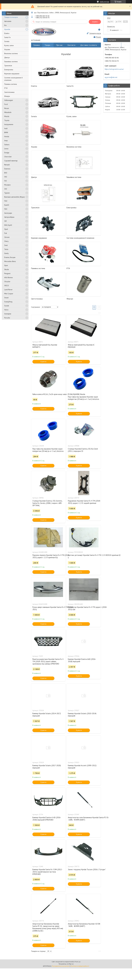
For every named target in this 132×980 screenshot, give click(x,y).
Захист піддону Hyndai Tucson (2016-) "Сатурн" (84, 869)
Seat (6, 245)
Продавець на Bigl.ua (66, 964)
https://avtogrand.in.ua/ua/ (114, 69)
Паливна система (11, 84)
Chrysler (7, 281)
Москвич (7, 185)
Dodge (7, 153)
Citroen (7, 237)
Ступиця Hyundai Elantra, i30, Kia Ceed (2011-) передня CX (83, 450)
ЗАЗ (6, 189)
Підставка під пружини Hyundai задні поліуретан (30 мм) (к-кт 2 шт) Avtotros (48, 450)
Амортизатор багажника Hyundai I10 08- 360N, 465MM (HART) (84, 925)
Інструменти (9, 124)
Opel (6, 229)
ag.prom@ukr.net (111, 77)
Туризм (7, 193)
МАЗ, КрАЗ (8, 225)
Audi (6, 128)
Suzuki (7, 306)
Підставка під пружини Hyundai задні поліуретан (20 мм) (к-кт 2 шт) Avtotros (83, 398)
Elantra (7, 33)
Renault (7, 165)
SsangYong (8, 302)
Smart (6, 298)
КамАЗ (7, 205)
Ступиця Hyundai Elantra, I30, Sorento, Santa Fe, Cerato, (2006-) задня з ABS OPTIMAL (47, 503)
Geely (6, 253)
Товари (47, 45)
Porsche (7, 318)
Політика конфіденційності (80, 966)
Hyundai (7, 29)
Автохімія (8, 21)
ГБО (6, 209)
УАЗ (6, 177)
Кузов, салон (9, 45)
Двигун (7, 57)
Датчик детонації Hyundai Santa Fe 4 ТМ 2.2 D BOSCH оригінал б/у (84, 556)
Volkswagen (9, 100)
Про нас (59, 45)
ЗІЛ (5, 221)
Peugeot (7, 273)
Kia (5, 25)
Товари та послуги (11, 17)
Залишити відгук (95, 33)
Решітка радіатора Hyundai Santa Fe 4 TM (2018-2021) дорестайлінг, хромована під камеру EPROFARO (48, 661)
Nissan (7, 108)
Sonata (7, 41)
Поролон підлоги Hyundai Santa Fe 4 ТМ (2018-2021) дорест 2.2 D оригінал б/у (48, 556)
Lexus (6, 149)
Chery (6, 241)
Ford (6, 104)
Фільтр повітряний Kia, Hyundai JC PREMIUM (81, 346)
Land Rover (8, 290)
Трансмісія (8, 66)
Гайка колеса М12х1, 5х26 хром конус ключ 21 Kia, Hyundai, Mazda (48, 394)
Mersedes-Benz (10, 261)
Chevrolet (8, 157)
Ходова (7, 49)
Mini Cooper (9, 294)
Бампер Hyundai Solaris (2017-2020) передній (47, 767)
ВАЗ (6, 173)
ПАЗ (6, 201)
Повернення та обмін (110, 45)
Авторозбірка (9, 217)
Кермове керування (12, 74)
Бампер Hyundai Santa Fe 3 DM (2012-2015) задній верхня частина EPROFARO (47, 872)
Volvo (6, 310)
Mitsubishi (8, 112)
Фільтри (7, 96)
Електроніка (9, 70)
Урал (6, 265)
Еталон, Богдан (10, 257)
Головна (37, 45)
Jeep (6, 141)
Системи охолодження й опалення (13, 79)
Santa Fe (7, 37)
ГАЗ (5, 181)
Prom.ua (78, 962)
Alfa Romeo (9, 277)
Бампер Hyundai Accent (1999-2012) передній (82, 767)
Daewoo (7, 169)
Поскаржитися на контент (61, 966)
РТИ (6, 88)
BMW (6, 132)
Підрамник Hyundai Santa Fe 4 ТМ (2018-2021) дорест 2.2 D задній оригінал (84, 502)
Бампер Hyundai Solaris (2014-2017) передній (47, 715)
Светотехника (9, 92)
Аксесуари (8, 213)
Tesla (6, 249)
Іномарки (8, 314)
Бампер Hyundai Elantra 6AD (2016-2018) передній (82, 660)
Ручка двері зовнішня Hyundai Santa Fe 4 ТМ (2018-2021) (48, 608)
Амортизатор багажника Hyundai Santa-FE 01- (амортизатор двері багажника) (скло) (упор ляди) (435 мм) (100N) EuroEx (48, 927)
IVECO (7, 286)
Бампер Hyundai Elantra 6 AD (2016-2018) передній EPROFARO (47, 819)
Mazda (7, 116)
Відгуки (127, 45)
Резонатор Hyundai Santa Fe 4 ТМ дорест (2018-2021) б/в (84, 608)
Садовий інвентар (11, 161)
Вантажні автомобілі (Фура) (14, 197)
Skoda (7, 269)
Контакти (71, 45)
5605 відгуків (104, 2)
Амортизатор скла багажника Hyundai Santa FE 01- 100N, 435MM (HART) (84, 819)
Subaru (7, 145)
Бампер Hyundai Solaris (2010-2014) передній (82, 715)
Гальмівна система (11, 62)
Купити (43, 362)
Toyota (7, 120)
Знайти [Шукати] (95, 22)
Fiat (6, 233)
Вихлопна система (11, 53)
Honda (7, 136)
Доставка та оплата (89, 45)
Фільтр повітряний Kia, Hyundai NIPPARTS (45, 346)
